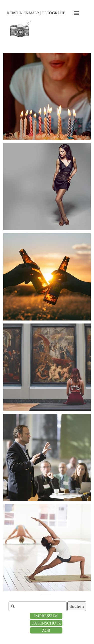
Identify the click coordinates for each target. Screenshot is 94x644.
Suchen (77, 606)
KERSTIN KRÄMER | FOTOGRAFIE (36, 13)
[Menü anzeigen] (77, 13)
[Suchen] (38, 606)
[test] (46, 630)
